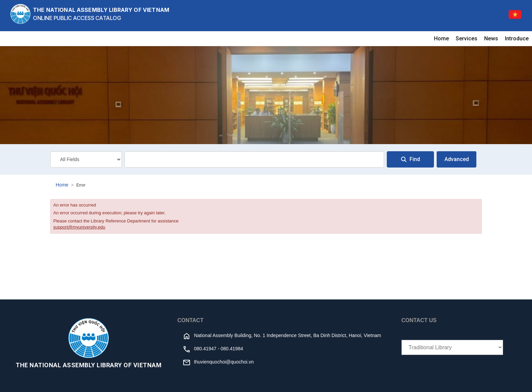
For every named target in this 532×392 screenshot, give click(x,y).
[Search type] (86, 159)
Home (441, 38)
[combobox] (254, 159)
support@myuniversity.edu (79, 227)
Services (467, 38)
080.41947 (205, 349)
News (491, 38)
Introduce (517, 38)
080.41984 (232, 349)
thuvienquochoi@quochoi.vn (224, 362)
